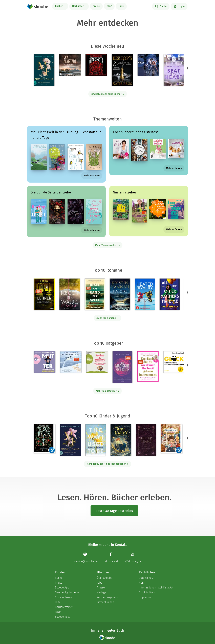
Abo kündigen (147, 592)
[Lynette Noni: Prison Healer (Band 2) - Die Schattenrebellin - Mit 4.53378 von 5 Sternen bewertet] (45, 439)
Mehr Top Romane (107, 318)
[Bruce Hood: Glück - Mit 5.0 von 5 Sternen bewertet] (174, 362)
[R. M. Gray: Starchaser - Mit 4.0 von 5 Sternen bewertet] (96, 65)
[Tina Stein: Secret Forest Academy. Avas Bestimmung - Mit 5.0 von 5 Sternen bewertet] (121, 440)
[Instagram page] (133, 558)
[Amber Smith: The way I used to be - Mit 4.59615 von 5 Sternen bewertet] (96, 440)
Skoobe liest (62, 617)
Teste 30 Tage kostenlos (114, 511)
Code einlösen (63, 597)
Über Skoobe (105, 578)
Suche (161, 6)
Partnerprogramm (107, 597)
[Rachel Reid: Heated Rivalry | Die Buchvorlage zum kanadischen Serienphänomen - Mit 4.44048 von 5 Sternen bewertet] (145, 294)
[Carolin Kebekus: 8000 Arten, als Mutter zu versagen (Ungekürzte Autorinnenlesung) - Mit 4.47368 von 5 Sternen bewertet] (45, 362)
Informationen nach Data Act (156, 588)
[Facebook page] (111, 558)
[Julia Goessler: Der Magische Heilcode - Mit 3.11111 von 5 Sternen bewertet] (122, 367)
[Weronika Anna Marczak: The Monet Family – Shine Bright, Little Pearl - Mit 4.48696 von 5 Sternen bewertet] (70, 440)
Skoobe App (62, 588)
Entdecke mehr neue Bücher (107, 94)
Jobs (99, 583)
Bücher (59, 6)
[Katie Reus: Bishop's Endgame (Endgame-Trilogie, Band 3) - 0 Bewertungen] (122, 70)
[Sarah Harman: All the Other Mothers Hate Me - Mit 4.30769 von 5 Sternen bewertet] (169, 294)
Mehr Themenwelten (108, 245)
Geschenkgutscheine (67, 592)
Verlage (102, 592)
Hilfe (121, 6)
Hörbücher (78, 6)
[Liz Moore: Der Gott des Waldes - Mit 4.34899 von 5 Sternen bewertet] (70, 294)
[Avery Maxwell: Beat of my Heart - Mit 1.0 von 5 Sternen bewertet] (174, 70)
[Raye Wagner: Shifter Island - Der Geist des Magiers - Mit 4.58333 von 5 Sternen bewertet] (146, 440)
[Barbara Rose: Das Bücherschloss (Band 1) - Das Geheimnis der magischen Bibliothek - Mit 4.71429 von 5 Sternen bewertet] (172, 439)
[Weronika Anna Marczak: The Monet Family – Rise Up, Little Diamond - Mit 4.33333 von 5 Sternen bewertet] (44, 70)
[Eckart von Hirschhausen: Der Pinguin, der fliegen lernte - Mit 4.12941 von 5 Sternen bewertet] (71, 362)
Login (179, 6)
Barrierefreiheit (64, 607)
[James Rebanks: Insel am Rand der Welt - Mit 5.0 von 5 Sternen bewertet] (95, 294)
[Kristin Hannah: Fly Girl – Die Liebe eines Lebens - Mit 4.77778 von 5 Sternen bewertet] (120, 294)
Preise (96, 6)
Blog (109, 6)
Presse (101, 588)
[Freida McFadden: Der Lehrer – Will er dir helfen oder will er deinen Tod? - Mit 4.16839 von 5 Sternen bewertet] (44, 294)
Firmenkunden (105, 602)
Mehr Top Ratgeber (108, 391)
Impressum (146, 597)
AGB (141, 583)
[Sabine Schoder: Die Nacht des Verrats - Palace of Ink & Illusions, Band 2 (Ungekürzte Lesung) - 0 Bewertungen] (148, 65)
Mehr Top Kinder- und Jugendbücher (108, 464)
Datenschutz (146, 578)
